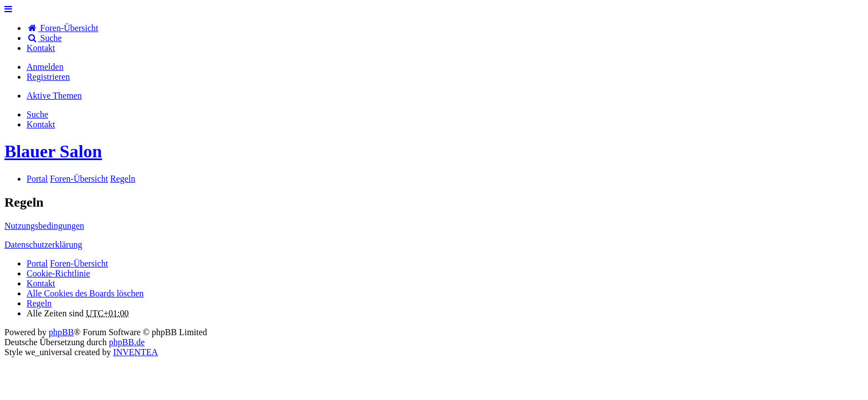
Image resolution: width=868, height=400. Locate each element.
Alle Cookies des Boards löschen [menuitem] (85, 293)
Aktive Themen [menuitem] (54, 96)
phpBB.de (127, 342)
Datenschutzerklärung (43, 245)
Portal (37, 179)
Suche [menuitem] (44, 38)
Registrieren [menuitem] (48, 77)
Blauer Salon (53, 151)
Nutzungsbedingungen (44, 226)
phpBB (61, 332)
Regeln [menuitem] (39, 303)
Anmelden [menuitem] (45, 67)
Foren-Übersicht (79, 263)
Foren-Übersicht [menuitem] (62, 28)
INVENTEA (135, 352)
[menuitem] (41, 48)
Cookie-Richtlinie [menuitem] (58, 273)
